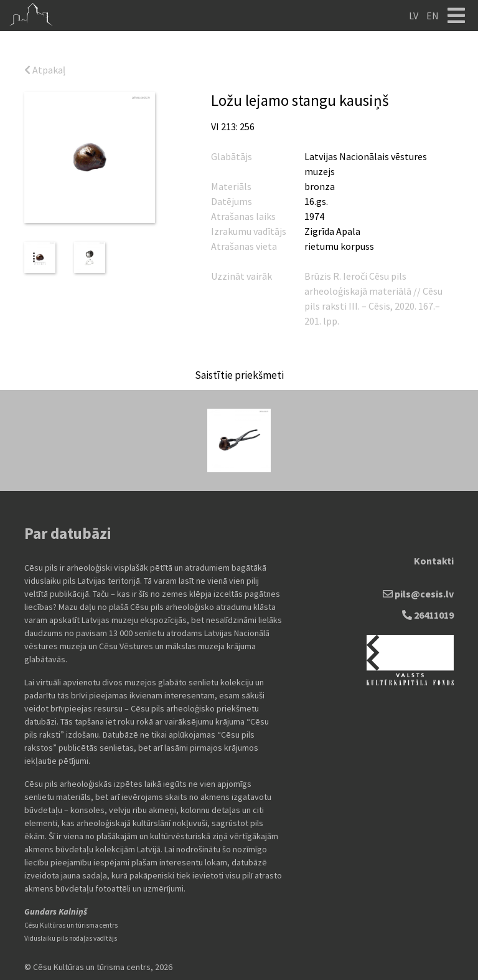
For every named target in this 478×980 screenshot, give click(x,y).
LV (414, 16)
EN (433, 16)
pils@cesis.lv (418, 594)
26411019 (428, 615)
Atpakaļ (45, 70)
